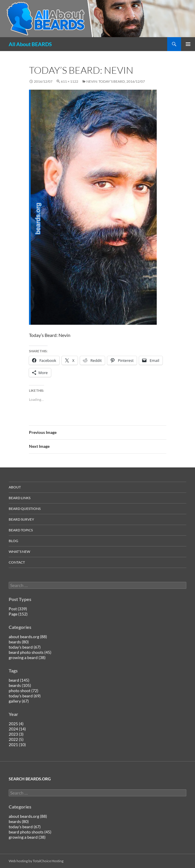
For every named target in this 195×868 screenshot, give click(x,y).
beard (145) (19, 680)
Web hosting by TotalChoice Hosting (36, 861)
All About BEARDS (30, 44)
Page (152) (18, 614)
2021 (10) (17, 745)
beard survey (21, 519)
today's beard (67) (25, 647)
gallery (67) (19, 701)
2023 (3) (16, 734)
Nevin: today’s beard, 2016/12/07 (116, 81)
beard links (20, 498)
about (15, 487)
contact (17, 562)
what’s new (19, 552)
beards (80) (19, 642)
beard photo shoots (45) (30, 652)
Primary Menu (188, 44)
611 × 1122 (70, 81)
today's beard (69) (25, 696)
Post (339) (18, 609)
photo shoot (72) (23, 691)
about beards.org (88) (28, 637)
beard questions (25, 509)
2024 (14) (17, 729)
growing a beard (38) (27, 657)
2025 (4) (16, 724)
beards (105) (20, 685)
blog (13, 541)
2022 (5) (16, 739)
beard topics (21, 530)
